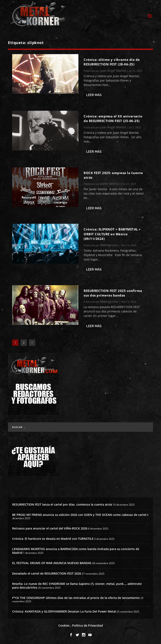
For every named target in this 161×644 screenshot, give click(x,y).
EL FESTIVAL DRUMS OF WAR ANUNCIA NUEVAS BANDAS (52, 563)
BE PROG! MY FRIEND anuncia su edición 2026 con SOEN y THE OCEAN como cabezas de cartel (79, 515)
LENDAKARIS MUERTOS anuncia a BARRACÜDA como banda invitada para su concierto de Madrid (76, 551)
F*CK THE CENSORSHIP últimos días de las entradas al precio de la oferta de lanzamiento (76, 598)
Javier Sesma (109, 183)
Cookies (64, 625)
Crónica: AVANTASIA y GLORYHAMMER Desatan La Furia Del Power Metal (64, 611)
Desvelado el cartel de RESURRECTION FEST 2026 (47, 573)
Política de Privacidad (88, 625)
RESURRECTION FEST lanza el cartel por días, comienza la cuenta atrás (62, 504)
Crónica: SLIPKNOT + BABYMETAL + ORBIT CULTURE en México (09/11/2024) (112, 234)
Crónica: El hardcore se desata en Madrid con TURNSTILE (53, 539)
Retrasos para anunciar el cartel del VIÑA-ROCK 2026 (50, 528)
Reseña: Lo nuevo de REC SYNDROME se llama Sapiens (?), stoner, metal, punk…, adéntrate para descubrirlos (77, 586)
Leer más (94, 95)
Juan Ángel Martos (113, 70)
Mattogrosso (109, 245)
